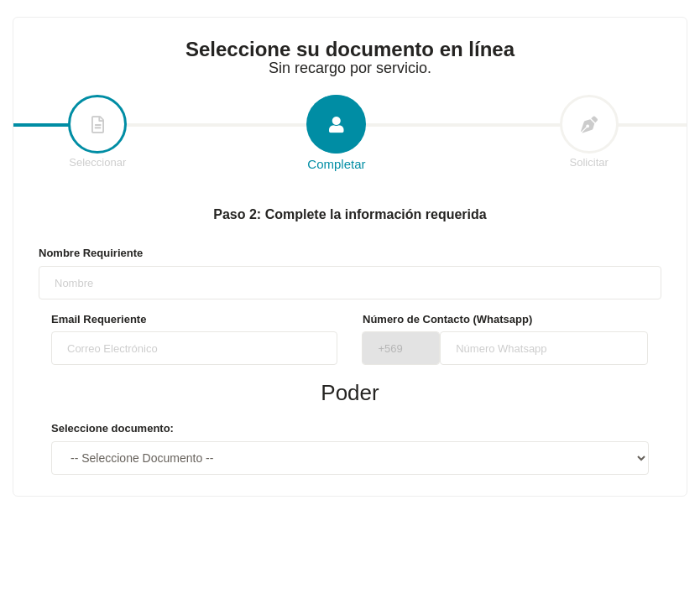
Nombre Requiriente (91, 253)
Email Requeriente (99, 319)
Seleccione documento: (112, 428)
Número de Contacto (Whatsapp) (447, 319)
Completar (337, 134)
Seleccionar (97, 133)
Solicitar (589, 133)
